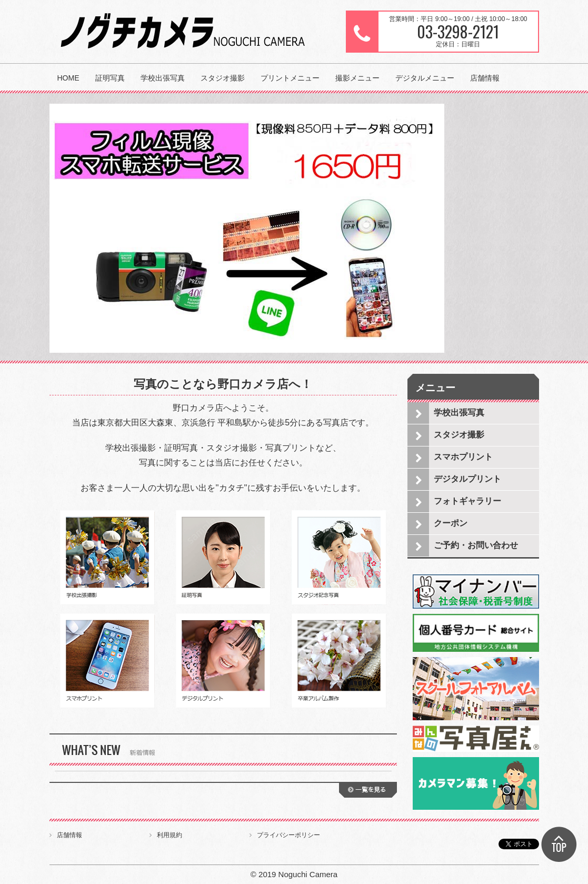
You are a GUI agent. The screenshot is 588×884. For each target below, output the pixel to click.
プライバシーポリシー (288, 835)
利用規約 (170, 835)
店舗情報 (485, 78)
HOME (68, 78)
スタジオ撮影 (223, 78)
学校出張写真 (163, 78)
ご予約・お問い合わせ (476, 545)
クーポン (451, 523)
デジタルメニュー (425, 78)
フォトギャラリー (467, 501)
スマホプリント (463, 457)
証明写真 (110, 78)
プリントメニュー (290, 78)
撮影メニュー (357, 78)
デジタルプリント (467, 479)
